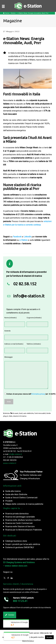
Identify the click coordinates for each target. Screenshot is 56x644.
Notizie (7, 413)
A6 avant (15, 413)
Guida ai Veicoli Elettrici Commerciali (21, 498)
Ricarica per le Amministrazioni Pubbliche (24, 530)
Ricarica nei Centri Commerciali (19, 523)
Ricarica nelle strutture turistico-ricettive (23, 520)
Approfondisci (28, 641)
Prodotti (9, 501)
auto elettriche (29, 413)
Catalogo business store (16, 541)
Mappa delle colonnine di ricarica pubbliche (24, 504)
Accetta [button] (49, 637)
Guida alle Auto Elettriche (16, 494)
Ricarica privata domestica (17, 514)
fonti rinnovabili (40, 413)
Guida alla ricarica (13, 491)
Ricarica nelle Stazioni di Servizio (20, 526)
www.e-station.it (10, 463)
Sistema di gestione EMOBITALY (20, 547)
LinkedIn (27, 237)
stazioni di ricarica (20, 416)
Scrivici (10, 615)
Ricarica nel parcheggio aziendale (20, 517)
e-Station (23, 240)
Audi (21, 413)
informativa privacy (38, 394)
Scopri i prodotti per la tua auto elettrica (23, 544)
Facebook (17, 237)
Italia (11, 416)
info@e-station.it (29, 296)
